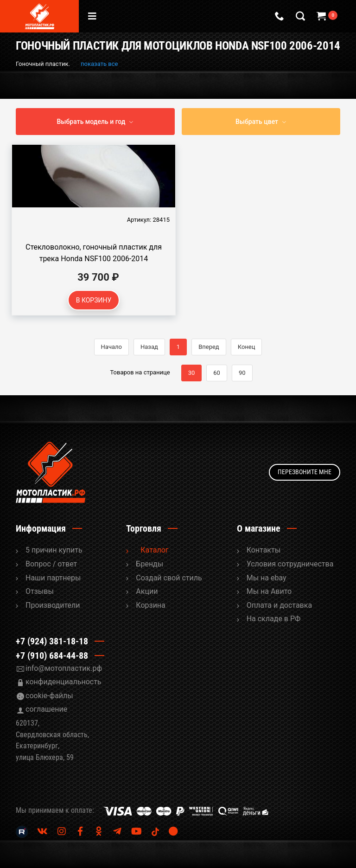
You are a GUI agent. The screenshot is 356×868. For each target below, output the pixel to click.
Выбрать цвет (257, 122)
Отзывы (40, 591)
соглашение (46, 709)
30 (192, 373)
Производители (53, 605)
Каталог (154, 550)
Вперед (209, 347)
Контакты (264, 550)
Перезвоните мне (305, 472)
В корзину (94, 300)
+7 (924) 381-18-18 (52, 641)
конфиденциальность (64, 682)
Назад (149, 347)
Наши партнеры (53, 578)
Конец (247, 347)
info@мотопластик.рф (64, 668)
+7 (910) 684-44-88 (52, 656)
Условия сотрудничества (290, 564)
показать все (99, 64)
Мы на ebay (267, 578)
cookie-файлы (49, 696)
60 (217, 373)
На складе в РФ (274, 619)
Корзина (150, 605)
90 (242, 373)
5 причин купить (54, 550)
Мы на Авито (269, 591)
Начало (111, 347)
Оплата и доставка (279, 605)
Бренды (149, 564)
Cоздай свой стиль (169, 578)
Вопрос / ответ (51, 564)
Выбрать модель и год (91, 122)
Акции (147, 591)
